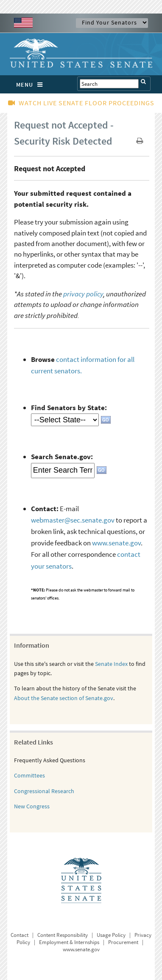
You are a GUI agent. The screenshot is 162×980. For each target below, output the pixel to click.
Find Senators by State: (69, 408)
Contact (20, 935)
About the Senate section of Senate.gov (64, 698)
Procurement (123, 942)
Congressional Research (44, 791)
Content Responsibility (63, 935)
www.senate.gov (116, 543)
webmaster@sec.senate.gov (73, 520)
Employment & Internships (69, 942)
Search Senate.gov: (62, 457)
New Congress (32, 806)
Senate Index (111, 664)
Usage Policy (111, 935)
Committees (29, 775)
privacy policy (83, 294)
